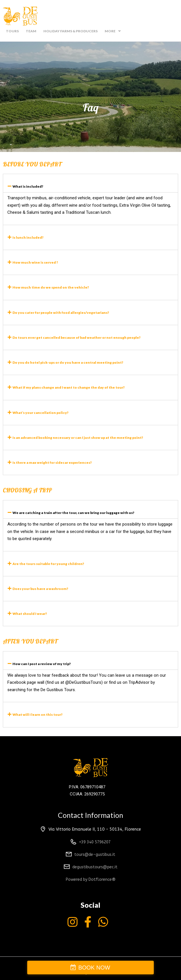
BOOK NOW (94, 968)
